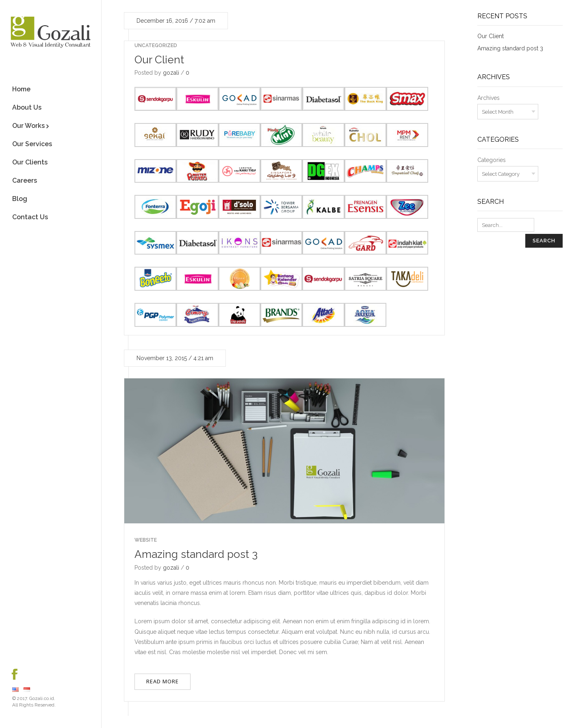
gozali (171, 73)
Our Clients (30, 162)
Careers (25, 180)
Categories (492, 160)
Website (146, 540)
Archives (489, 98)
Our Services (32, 144)
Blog (20, 199)
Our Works (28, 126)
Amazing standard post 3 (196, 554)
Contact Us (30, 217)
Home (21, 89)
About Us (27, 107)
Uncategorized (156, 45)
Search (544, 241)
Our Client (159, 60)
